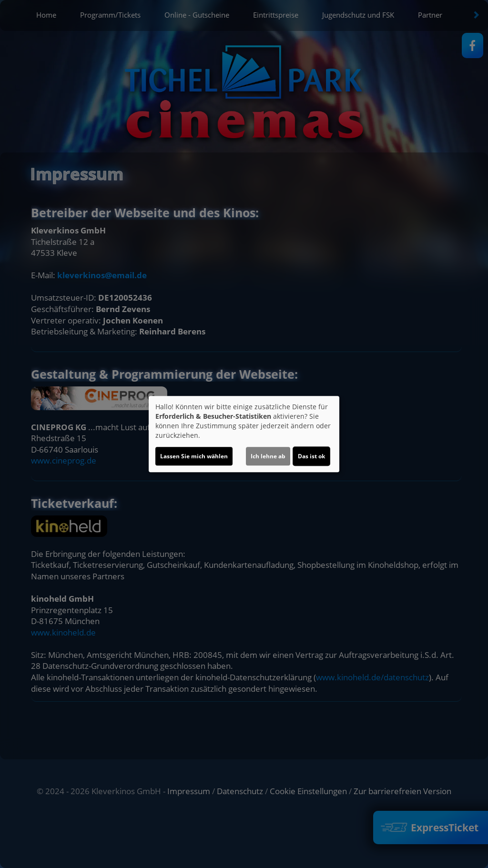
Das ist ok (311, 456)
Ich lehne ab (268, 456)
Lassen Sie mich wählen (194, 456)
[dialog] (244, 434)
